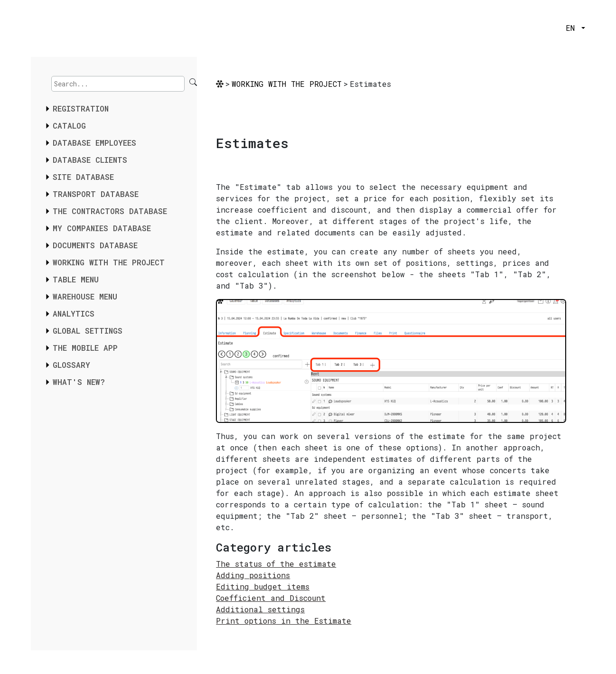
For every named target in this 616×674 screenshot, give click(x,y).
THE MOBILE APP (85, 348)
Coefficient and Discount (271, 598)
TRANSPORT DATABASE (96, 194)
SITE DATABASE (83, 177)
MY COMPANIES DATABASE (102, 228)
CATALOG (69, 126)
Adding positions (253, 575)
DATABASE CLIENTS (90, 160)
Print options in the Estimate (284, 621)
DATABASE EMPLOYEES (94, 143)
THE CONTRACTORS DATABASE (110, 211)
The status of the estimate (276, 564)
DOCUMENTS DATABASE (95, 245)
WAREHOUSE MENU (85, 296)
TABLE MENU (76, 279)
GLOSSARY (71, 365)
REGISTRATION (81, 108)
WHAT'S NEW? (79, 382)
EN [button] (573, 28)
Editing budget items (263, 586)
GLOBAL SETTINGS (88, 331)
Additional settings (260, 609)
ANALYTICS (74, 314)
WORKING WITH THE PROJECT (109, 262)
